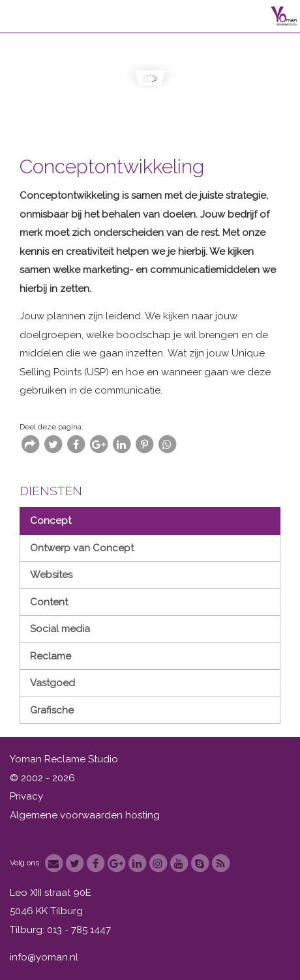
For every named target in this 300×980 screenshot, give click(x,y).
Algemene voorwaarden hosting (85, 815)
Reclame (51, 656)
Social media (60, 629)
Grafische (52, 710)
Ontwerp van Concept (82, 548)
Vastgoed (52, 683)
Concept (51, 521)
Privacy (26, 796)
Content (49, 602)
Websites (51, 575)
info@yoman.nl (44, 957)
